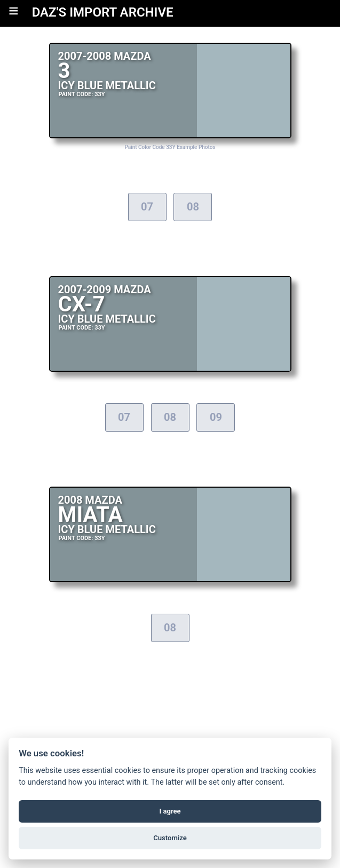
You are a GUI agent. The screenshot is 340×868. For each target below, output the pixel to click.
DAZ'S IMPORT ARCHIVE (103, 12)
